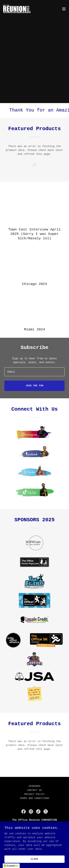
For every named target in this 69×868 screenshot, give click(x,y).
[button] (64, 9)
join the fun (34, 386)
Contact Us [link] (34, 790)
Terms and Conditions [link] (34, 798)
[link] (18, 9)
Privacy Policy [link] (34, 794)
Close (34, 859)
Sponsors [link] (34, 786)
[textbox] (34, 372)
